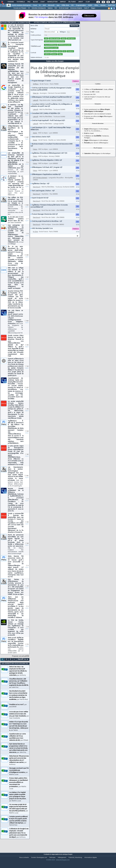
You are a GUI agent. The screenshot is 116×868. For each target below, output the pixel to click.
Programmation (81, 5)
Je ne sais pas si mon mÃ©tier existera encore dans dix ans (16, 224)
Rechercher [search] (74, 30)
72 (27, 649)
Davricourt (37, 192)
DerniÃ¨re (23, 664)
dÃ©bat (111, 94)
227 (27, 142)
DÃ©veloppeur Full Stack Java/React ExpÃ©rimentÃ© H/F (51, 102)
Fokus (35, 154)
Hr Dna (35, 236)
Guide (106, 94)
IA (40, 5)
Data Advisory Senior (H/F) (40, 141)
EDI (72, 5)
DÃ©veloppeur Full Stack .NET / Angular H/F (46, 172)
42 (27, 350)
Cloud (35, 5)
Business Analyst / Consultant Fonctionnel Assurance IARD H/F (52, 150)
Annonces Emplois (76, 8)
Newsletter (52, 2)
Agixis (35, 138)
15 (27, 371)
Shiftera (36, 89)
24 (27, 436)
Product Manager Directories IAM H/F (44, 219)
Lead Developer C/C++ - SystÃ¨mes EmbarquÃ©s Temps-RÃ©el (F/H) (51, 133)
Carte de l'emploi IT (90, 101)
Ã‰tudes (72, 2)
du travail (89, 138)
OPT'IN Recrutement (40, 182)
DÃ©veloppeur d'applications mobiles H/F (46, 179)
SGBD (90, 5)
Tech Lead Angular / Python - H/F (43, 195)
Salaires (50, 8)
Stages (93, 8)
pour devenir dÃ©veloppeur (96, 147)
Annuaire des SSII (90, 99)
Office (96, 5)
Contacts (108, 118)
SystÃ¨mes (111, 5)
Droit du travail (64, 8)
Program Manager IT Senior (41, 85)
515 (27, 210)
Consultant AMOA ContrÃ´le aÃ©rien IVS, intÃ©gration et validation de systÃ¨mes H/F (51, 110)
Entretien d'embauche (39, 8)
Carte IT (86, 8)
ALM (44, 5)
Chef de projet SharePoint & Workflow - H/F (46, 226)
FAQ (29, 2)
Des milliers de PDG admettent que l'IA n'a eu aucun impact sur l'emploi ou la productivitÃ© (15, 211)
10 (27, 548)
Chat (43, 2)
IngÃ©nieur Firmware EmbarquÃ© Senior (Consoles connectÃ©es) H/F (49, 211)
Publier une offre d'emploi (55, 66)
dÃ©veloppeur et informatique (96, 134)
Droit (81, 2)
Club (88, 2)
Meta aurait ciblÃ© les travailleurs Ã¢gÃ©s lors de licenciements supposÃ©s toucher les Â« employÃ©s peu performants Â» (16, 650)
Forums (11, 2)
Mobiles (103, 5)
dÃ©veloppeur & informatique (96, 145)
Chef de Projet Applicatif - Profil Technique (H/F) (48, 125)
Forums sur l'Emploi (20, 8)
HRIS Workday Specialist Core (42, 233)
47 (27, 282)
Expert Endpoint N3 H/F (40, 202)
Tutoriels (21, 2)
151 (27, 118)
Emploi (63, 2)
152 (27, 260)
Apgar (35, 145)
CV (29, 8)
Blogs (35, 2)
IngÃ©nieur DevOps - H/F (40, 188)
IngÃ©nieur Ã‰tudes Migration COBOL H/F (46, 165)
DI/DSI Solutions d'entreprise (21, 5)
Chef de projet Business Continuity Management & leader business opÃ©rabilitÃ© (51, 94)
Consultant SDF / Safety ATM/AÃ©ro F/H (45, 118)
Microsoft (51, 5)
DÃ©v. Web (65, 5)
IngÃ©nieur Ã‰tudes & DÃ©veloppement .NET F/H (49, 158)
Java (58, 5)
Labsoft (36, 105)
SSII (56, 8)
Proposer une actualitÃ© (21, 661)
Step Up (36, 98)
